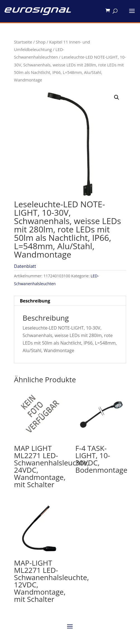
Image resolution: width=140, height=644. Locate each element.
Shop (41, 42)
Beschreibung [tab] (35, 301)
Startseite (23, 42)
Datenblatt (25, 266)
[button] (117, 97)
